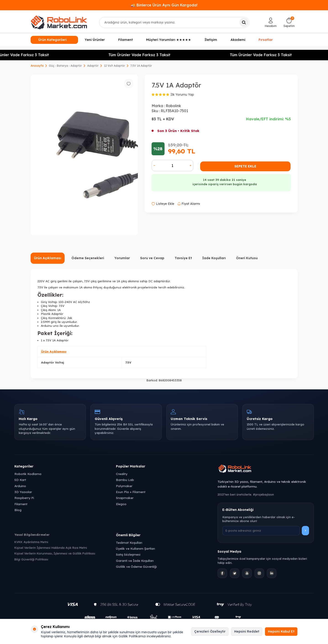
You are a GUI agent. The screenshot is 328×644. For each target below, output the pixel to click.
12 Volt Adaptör (114, 66)
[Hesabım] (271, 22)
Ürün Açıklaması (48, 258)
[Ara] (244, 22)
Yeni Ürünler (95, 40)
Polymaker (124, 486)
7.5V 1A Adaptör (141, 66)
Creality (122, 474)
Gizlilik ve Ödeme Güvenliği (136, 566)
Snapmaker (125, 498)
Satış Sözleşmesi (128, 554)
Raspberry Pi (24, 498)
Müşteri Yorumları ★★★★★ (169, 40)
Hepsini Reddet (247, 631)
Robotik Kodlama (28, 474)
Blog (18, 510)
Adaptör (93, 66)
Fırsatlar (266, 39)
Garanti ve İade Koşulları (135, 561)
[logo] (59, 22)
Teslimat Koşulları (129, 542)
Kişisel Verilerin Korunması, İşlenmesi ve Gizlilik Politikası (55, 553)
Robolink (173, 106)
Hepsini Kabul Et (281, 631)
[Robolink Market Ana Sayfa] (266, 469)
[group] (84, 155)
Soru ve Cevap (152, 258)
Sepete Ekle (245, 166)
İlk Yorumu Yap (182, 95)
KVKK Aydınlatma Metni (31, 542)
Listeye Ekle (163, 204)
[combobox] (174, 22)
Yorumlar (122, 258)
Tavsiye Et (183, 258)
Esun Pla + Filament (131, 492)
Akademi (238, 40)
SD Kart (20, 480)
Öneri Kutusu (247, 258)
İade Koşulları (214, 258)
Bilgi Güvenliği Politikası (31, 559)
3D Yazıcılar (23, 492)
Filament (126, 40)
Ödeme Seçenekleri (88, 258)
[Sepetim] (289, 22)
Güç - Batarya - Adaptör (65, 66)
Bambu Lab (125, 480)
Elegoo (121, 504)
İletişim (211, 40)
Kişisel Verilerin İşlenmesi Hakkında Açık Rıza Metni (51, 548)
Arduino (20, 486)
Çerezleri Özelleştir (210, 631)
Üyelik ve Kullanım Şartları (135, 548)
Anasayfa (37, 66)
